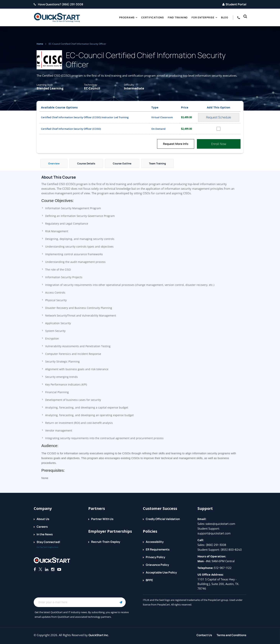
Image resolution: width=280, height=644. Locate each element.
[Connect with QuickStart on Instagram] (53, 568)
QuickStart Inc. (99, 634)
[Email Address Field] (80, 601)
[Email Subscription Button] (121, 601)
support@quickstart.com (214, 532)
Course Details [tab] (86, 162)
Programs (127, 17)
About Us (43, 518)
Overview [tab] (54, 162)
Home (40, 44)
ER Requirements (158, 548)
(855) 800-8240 (231, 548)
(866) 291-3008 (216, 544)
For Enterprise (203, 17)
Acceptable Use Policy (161, 571)
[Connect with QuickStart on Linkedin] (47, 568)
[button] (244, 17)
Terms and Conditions (231, 634)
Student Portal (234, 4)
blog (225, 17)
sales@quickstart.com (220, 523)
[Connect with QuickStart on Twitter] (40, 568)
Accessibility (155, 541)
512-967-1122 (222, 567)
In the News (45, 533)
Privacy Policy (155, 556)
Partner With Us (102, 518)
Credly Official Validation (163, 518)
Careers (42, 525)
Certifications (153, 17)
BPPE (149, 579)
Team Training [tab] (157, 162)
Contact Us (204, 634)
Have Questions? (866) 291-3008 (58, 4)
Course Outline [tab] (122, 162)
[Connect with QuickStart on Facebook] (35, 568)
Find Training (178, 17)
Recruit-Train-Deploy (106, 541)
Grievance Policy (157, 564)
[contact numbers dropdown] (239, 18)
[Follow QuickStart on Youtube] (59, 568)
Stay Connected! (48, 541)
